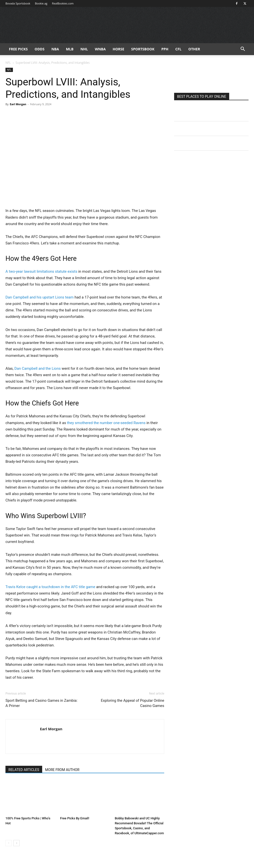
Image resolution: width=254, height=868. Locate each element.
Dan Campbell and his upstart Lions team (40, 297)
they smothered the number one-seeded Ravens (106, 423)
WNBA (100, 49)
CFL (178, 49)
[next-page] (16, 843)
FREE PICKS (18, 49)
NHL (84, 49)
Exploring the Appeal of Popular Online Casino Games (132, 703)
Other (194, 49)
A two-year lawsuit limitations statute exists (41, 271)
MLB (70, 49)
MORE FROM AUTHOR (62, 770)
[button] (243, 50)
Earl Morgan (18, 104)
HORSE (118, 49)
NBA (55, 49)
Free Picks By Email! (75, 818)
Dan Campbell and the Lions (38, 368)
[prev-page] (9, 843)
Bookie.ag (41, 3)
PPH (165, 49)
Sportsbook (143, 49)
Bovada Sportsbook (18, 3)
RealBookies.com (63, 3)
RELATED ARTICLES (24, 770)
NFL (8, 63)
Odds (40, 49)
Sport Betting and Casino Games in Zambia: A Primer (41, 703)
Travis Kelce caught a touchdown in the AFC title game (50, 587)
